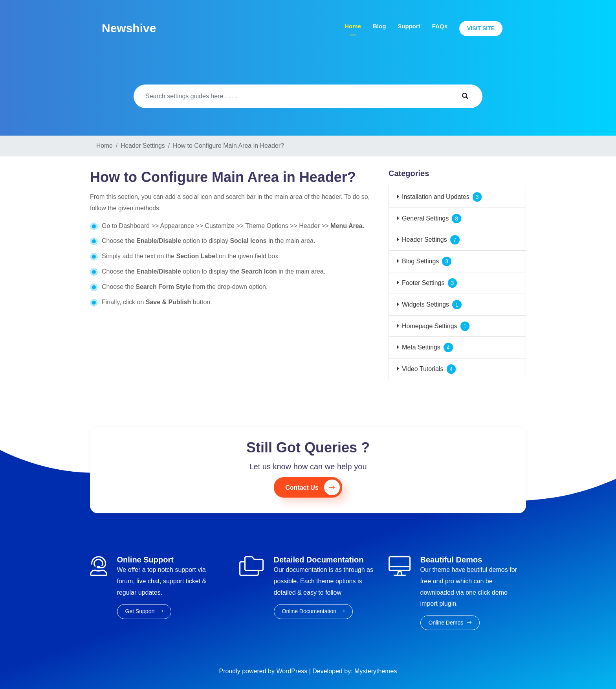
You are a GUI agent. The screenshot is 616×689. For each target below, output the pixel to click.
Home (353, 26)
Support (409, 26)
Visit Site (481, 28)
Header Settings (424, 240)
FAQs (440, 26)
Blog (379, 26)
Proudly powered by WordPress (264, 671)
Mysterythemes (376, 671)
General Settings (425, 218)
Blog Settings (420, 261)
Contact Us (312, 487)
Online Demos (450, 623)
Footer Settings (423, 283)
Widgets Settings (425, 304)
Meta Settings (421, 347)
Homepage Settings (430, 326)
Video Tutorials (423, 369)
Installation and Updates (436, 197)
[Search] (291, 96)
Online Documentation (313, 611)
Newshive (129, 28)
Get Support (144, 611)
